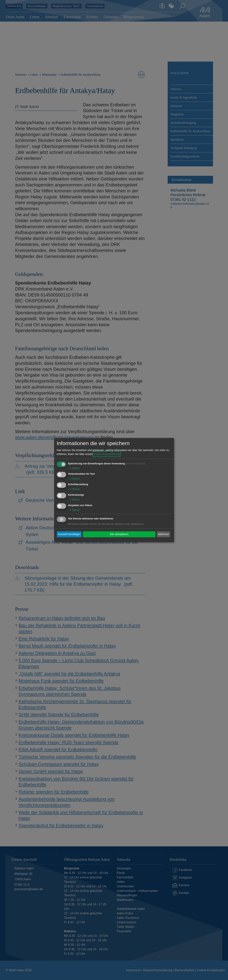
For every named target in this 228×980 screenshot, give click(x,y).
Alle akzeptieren (119, 534)
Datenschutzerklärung (107, 454)
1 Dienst (74, 468)
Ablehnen (163, 534)
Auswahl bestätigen (69, 534)
